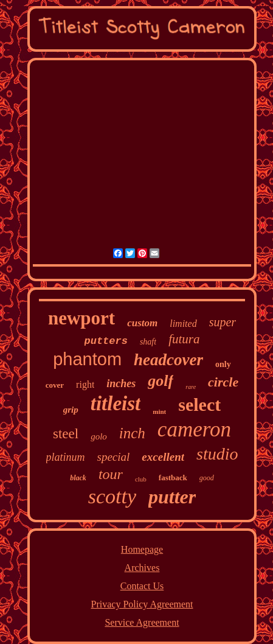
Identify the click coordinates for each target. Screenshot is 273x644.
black (78, 478)
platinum (66, 457)
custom (142, 323)
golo (99, 436)
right (85, 384)
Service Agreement (142, 622)
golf (161, 381)
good (207, 478)
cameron (194, 429)
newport (81, 318)
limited (183, 324)
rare (191, 387)
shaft (148, 342)
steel (66, 434)
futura (184, 339)
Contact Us (142, 586)
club (141, 479)
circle (223, 382)
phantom (87, 359)
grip (71, 410)
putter (172, 497)
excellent (163, 457)
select (199, 404)
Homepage (142, 549)
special (114, 457)
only (223, 364)
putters (106, 341)
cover (55, 385)
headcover (168, 360)
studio (217, 454)
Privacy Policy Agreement (142, 604)
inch (132, 433)
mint (159, 411)
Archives (142, 568)
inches (121, 383)
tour (111, 474)
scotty (112, 496)
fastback (173, 478)
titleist (116, 404)
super (223, 322)
